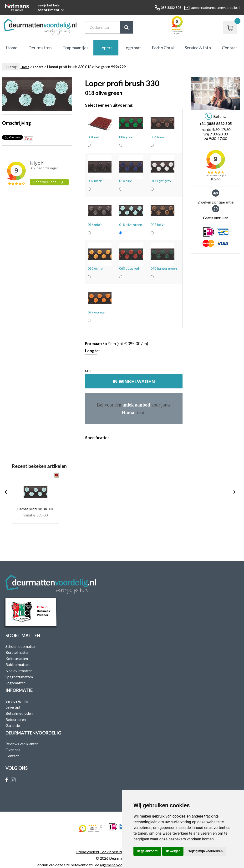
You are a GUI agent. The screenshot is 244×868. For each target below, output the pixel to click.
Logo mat (132, 48)
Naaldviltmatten (19, 671)
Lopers (106, 48)
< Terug (11, 67)
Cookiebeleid (111, 852)
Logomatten (15, 683)
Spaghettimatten (19, 677)
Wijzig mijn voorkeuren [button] (205, 851)
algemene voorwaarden (119, 865)
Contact (229, 48)
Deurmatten (40, 48)
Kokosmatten (17, 658)
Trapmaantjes (76, 48)
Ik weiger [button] (173, 851)
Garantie (13, 725)
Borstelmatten (17, 652)
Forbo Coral (163, 48)
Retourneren (16, 719)
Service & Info (198, 48)
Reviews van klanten (22, 744)
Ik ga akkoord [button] (147, 851)
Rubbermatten (18, 664)
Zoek (127, 27)
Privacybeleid (88, 852)
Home (12, 48)
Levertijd (13, 707)
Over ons (13, 750)
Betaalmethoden (19, 713)
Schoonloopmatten (21, 646)
